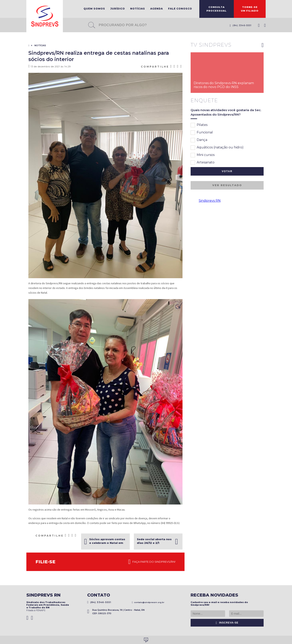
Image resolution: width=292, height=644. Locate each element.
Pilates (199, 125)
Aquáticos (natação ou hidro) (217, 148)
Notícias (138, 9)
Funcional (202, 133)
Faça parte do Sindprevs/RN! (152, 562)
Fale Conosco (180, 9)
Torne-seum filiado (250, 9)
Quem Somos (94, 9)
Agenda (157, 9)
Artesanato (203, 163)
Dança (199, 140)
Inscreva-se (227, 623)
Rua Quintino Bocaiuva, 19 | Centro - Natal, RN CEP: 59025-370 (116, 612)
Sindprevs (45, 16)
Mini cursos (203, 155)
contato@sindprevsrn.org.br (148, 602)
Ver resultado (227, 185)
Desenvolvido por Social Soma (146, 640)
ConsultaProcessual (217, 9)
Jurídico (118, 9)
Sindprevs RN (210, 201)
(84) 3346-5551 (240, 25)
